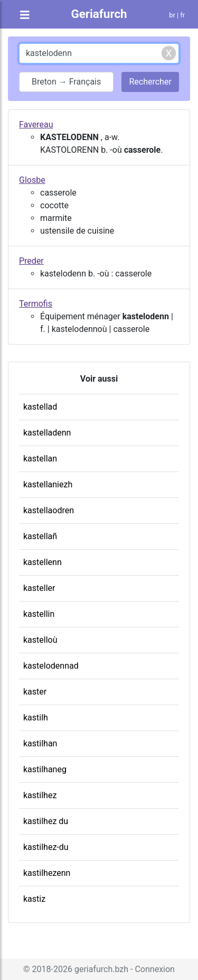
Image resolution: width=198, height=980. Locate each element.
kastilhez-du (46, 847)
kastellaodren (49, 510)
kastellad (40, 407)
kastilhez (40, 795)
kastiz (34, 899)
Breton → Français (66, 82)
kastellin (39, 614)
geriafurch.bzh (101, 969)
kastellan (40, 459)
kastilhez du (46, 821)
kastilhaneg (45, 769)
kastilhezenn (47, 873)
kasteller (39, 588)
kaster (35, 692)
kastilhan (40, 743)
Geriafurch (99, 14)
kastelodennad (51, 666)
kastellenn (43, 562)
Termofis (36, 304)
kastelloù (40, 640)
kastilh (36, 718)
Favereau (36, 124)
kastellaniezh (48, 484)
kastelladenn (47, 433)
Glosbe (32, 180)
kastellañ (40, 536)
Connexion (154, 969)
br (172, 15)
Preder (31, 261)
